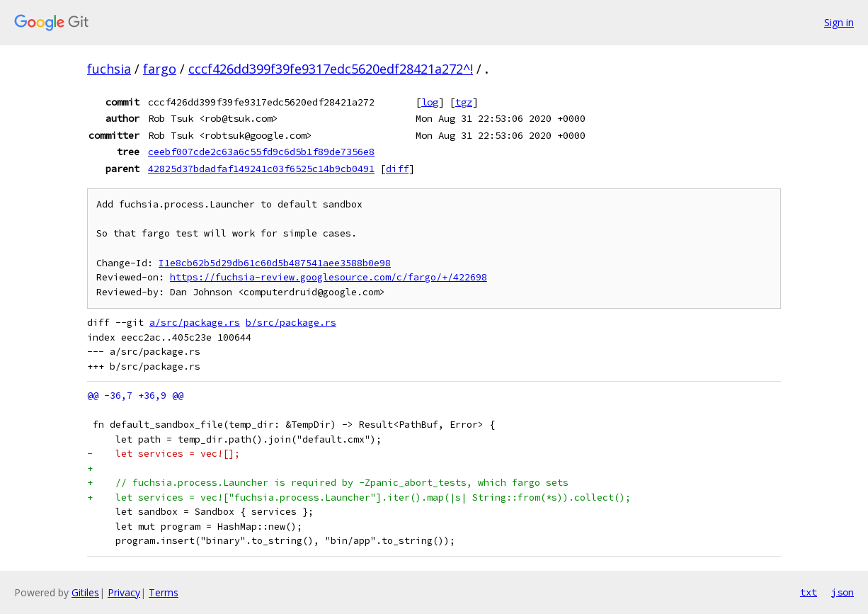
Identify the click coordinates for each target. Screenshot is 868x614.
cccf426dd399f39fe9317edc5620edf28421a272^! (331, 69)
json (843, 592)
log (430, 102)
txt (809, 592)
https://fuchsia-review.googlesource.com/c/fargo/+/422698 (329, 277)
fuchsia (109, 69)
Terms (164, 592)
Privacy (124, 592)
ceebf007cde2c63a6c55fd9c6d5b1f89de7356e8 (261, 152)
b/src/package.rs (291, 323)
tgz (464, 102)
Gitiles (85, 592)
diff (397, 169)
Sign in (839, 22)
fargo (160, 69)
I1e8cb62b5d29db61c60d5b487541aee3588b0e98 (275, 263)
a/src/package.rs (195, 323)
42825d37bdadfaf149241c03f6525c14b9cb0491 (261, 169)
